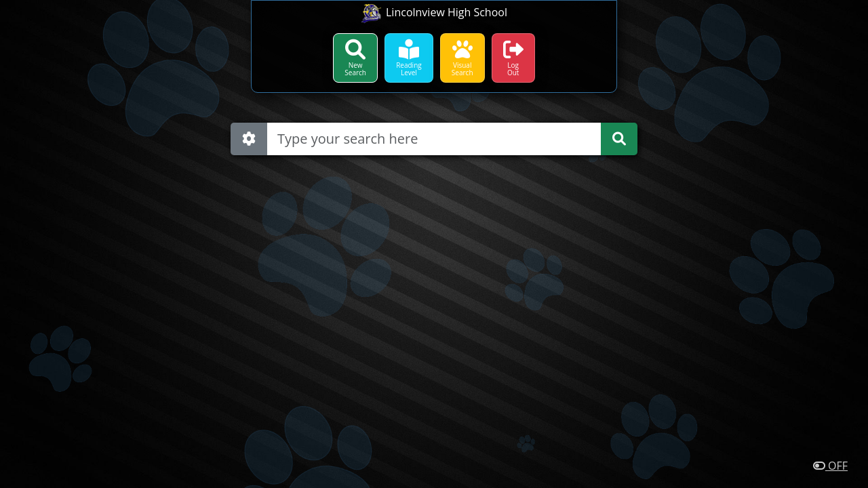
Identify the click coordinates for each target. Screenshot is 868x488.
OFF (830, 466)
